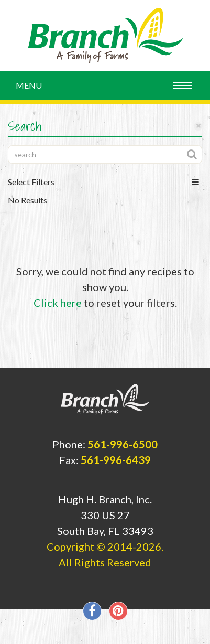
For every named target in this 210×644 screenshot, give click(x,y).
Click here (58, 303)
